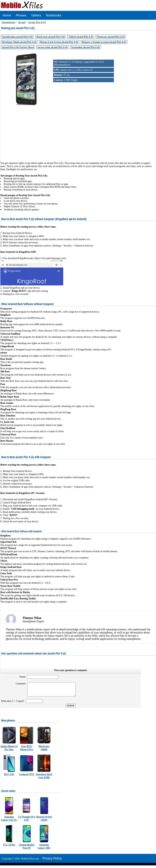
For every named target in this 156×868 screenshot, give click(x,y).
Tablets (36, 15)
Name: (21, 677)
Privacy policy (52, 861)
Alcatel (22, 22)
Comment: (19, 684)
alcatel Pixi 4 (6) (37, 22)
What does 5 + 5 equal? (13, 704)
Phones (21, 15)
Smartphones (9, 22)
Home (7, 15)
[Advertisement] (78, 131)
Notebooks (54, 15)
